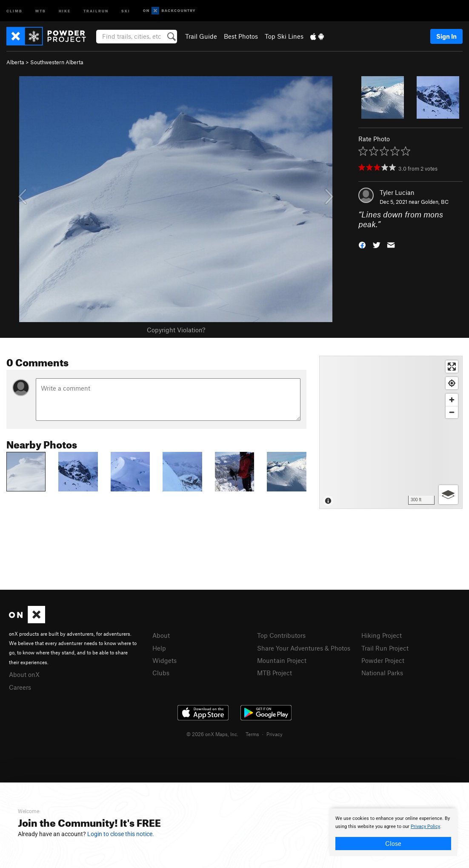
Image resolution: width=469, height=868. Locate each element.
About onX (24, 674)
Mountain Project (282, 660)
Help (159, 648)
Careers (20, 687)
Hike (65, 10)
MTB (41, 10)
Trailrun (96, 10)
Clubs (161, 673)
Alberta (15, 62)
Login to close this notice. (121, 834)
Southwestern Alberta (57, 62)
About (161, 635)
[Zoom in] (452, 400)
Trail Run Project (385, 648)
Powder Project (383, 660)
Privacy (275, 734)
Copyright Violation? (176, 330)
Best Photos (241, 36)
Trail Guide (201, 36)
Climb (14, 10)
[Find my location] (452, 383)
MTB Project (275, 673)
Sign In (446, 36)
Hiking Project (382, 635)
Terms (252, 734)
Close (393, 843)
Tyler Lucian (397, 192)
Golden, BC (435, 202)
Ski (126, 10)
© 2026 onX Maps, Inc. (212, 734)
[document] (393, 832)
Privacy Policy (425, 827)
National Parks (382, 673)
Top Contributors (281, 635)
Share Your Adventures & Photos (304, 648)
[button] (362, 244)
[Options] (448, 495)
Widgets (164, 660)
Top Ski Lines (284, 36)
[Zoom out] (452, 412)
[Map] (391, 432)
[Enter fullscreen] (452, 367)
